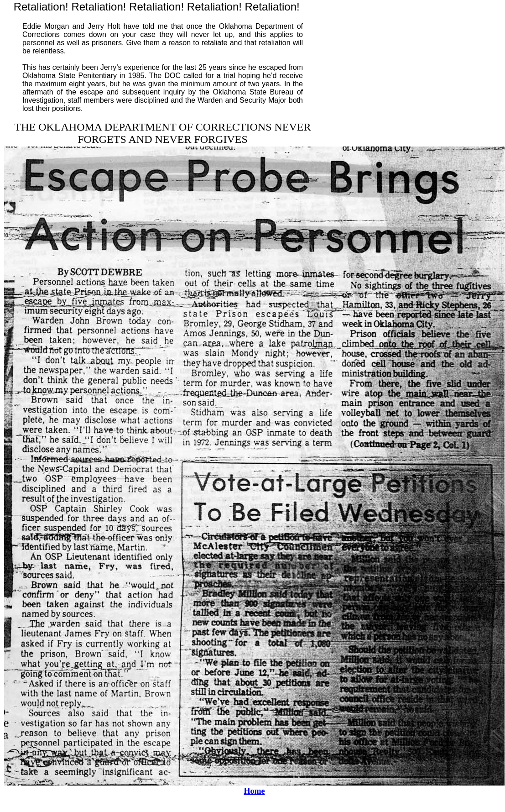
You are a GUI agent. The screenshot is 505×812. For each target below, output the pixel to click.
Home (255, 791)
